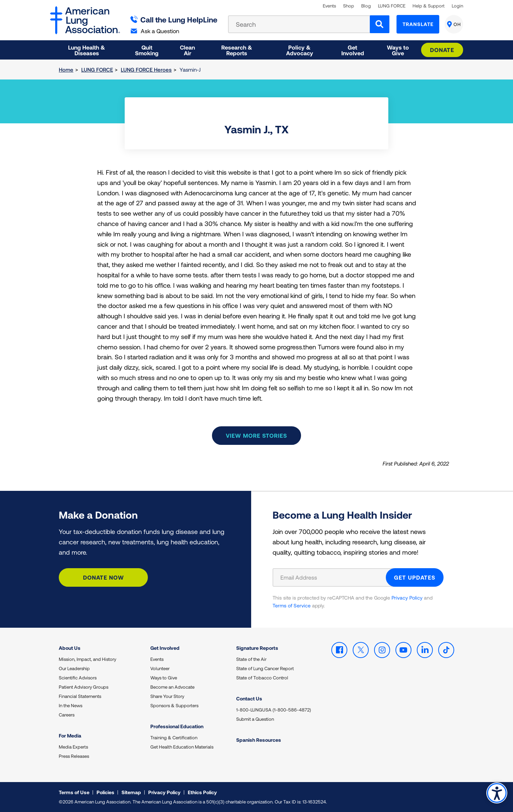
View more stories (256, 435)
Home (66, 70)
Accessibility (497, 793)
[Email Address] (334, 577)
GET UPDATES (415, 577)
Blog (366, 6)
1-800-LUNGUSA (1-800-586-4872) (274, 710)
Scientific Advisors (78, 678)
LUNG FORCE (392, 6)
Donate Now (103, 577)
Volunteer (160, 668)
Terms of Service (292, 605)
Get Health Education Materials (182, 747)
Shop (349, 6)
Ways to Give (164, 678)
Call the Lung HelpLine (174, 19)
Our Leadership (74, 668)
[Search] (380, 24)
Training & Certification (174, 738)
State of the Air (251, 659)
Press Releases (74, 756)
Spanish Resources (259, 740)
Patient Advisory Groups (84, 687)
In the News (71, 705)
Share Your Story (167, 696)
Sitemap (131, 792)
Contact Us (249, 698)
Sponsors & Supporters (174, 705)
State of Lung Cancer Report (265, 668)
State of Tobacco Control (262, 678)
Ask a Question (155, 31)
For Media (70, 736)
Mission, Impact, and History (87, 659)
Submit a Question (255, 719)
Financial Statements (80, 696)
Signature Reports (257, 648)
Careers (67, 715)
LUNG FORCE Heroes (146, 70)
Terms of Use (74, 792)
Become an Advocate (172, 687)
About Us (70, 648)
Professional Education (177, 726)
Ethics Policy (202, 792)
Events (329, 6)
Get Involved (165, 648)
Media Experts (73, 747)
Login (457, 6)
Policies (105, 792)
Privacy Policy (407, 598)
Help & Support (429, 6)
